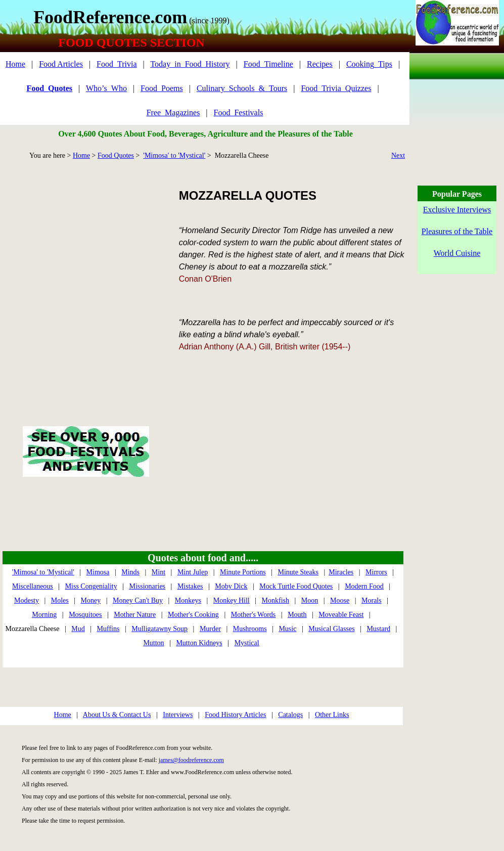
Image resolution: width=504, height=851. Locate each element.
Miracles (341, 572)
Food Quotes (116, 155)
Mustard (378, 629)
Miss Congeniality (91, 586)
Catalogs (290, 715)
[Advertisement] (95, 281)
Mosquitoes (85, 615)
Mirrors (376, 572)
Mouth (297, 615)
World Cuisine (457, 253)
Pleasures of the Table (457, 231)
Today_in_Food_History (190, 64)
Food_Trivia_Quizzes (336, 88)
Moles (60, 600)
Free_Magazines (173, 113)
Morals (372, 600)
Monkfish (276, 600)
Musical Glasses (331, 629)
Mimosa (98, 572)
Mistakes (190, 586)
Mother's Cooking (193, 615)
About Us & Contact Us (117, 715)
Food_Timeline (268, 64)
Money (91, 600)
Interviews (178, 715)
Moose (340, 600)
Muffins (108, 629)
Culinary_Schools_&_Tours (242, 88)
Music (287, 629)
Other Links (332, 715)
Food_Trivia (117, 64)
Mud (78, 629)
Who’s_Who (106, 88)
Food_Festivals (239, 113)
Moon (310, 600)
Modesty (27, 600)
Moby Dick (231, 586)
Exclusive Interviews (457, 210)
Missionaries (148, 586)
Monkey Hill (232, 600)
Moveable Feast (341, 615)
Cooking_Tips (369, 64)
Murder (210, 629)
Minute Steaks (298, 572)
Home (15, 64)
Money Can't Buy (138, 600)
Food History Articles (235, 715)
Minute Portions (243, 572)
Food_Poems (162, 88)
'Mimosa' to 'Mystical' (174, 155)
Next (398, 155)
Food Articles (61, 64)
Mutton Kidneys (199, 643)
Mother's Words (254, 615)
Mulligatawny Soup (159, 629)
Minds (130, 572)
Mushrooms (250, 629)
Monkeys (188, 600)
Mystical (247, 643)
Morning (44, 615)
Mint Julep (193, 572)
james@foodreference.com (191, 760)
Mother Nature (135, 615)
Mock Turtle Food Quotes (296, 586)
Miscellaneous (33, 586)
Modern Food (364, 586)
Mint (158, 572)
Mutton (153, 643)
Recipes (320, 64)
